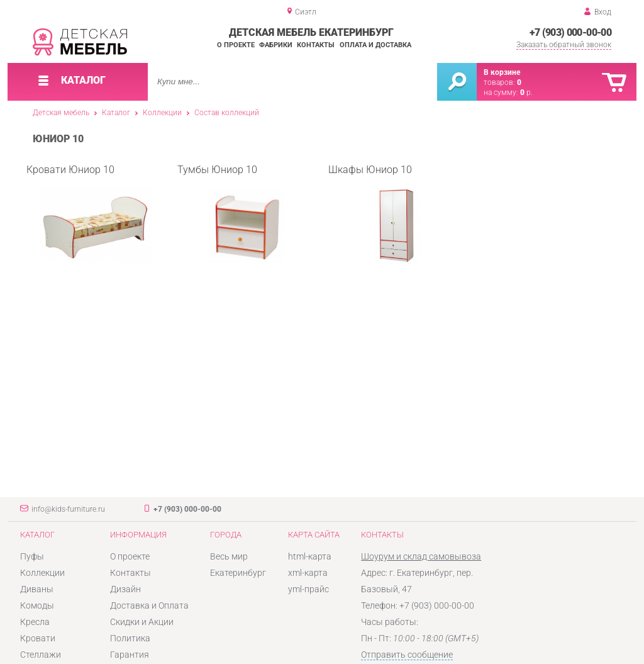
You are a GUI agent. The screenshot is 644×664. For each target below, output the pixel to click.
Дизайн (125, 589)
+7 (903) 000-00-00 (570, 32)
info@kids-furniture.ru (68, 509)
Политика (130, 638)
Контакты (316, 45)
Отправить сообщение (407, 655)
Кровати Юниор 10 (89, 214)
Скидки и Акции (142, 622)
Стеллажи (41, 655)
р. (526, 93)
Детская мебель (61, 113)
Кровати (38, 638)
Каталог (116, 113)
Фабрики (276, 45)
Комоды (37, 605)
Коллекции (162, 113)
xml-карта (308, 573)
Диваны (37, 589)
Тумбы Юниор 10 (231, 214)
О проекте (236, 45)
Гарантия (130, 655)
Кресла (35, 622)
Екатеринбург (238, 573)
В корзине (502, 72)
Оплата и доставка (375, 45)
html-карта (310, 556)
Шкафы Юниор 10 (375, 214)
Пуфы (32, 556)
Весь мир (229, 556)
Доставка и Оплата (149, 605)
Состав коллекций (227, 113)
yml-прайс (308, 589)
